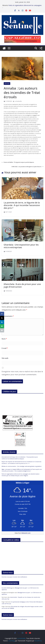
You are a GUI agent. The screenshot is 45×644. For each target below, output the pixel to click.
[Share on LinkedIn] (2, 322)
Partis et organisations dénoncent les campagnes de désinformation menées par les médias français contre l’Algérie (21, 475)
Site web (5, 358)
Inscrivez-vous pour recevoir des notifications (14, 577)
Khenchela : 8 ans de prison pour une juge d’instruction (22, 285)
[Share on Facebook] (2, 314)
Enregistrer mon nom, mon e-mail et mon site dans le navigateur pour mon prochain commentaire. (22, 373)
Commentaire (8, 316)
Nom (4, 339)
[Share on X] (2, 318)
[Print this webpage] (2, 330)
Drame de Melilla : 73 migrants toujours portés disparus (18, 162)
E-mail (5, 348)
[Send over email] (2, 326)
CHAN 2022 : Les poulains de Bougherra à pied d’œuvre (27, 167)
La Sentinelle (18, 101)
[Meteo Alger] (23, 520)
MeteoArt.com (26, 533)
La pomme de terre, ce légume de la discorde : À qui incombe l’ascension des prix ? (22, 205)
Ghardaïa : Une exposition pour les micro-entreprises (21, 246)
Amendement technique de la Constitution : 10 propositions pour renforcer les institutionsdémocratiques (20, 458)
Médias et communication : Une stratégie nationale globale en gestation (22, 466)
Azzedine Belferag (7, 588)
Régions (7, 84)
